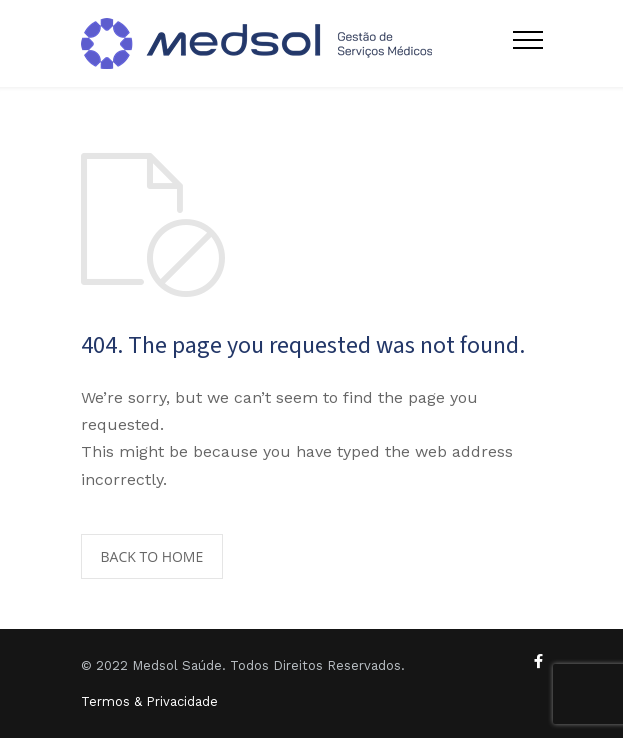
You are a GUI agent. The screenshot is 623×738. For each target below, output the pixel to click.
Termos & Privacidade (149, 701)
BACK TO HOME (152, 556)
